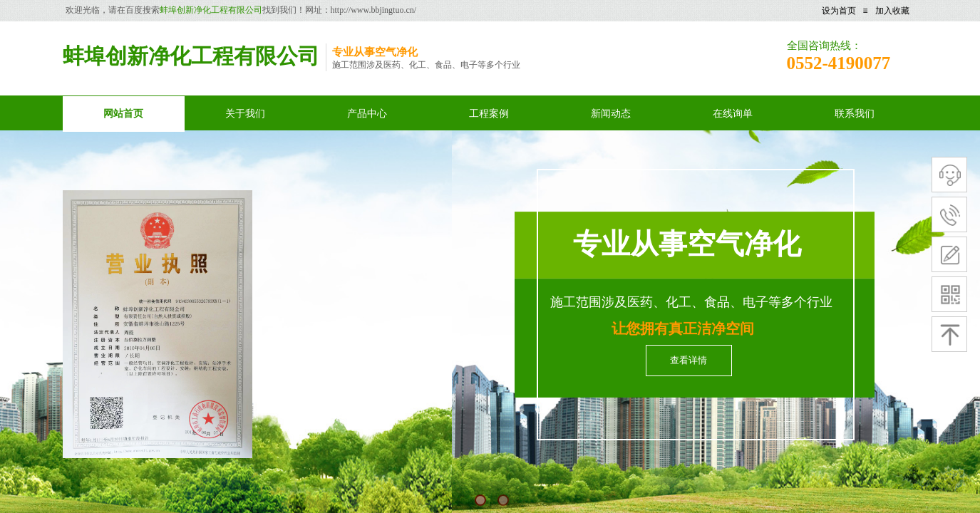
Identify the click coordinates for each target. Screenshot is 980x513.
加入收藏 (892, 11)
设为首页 (839, 11)
